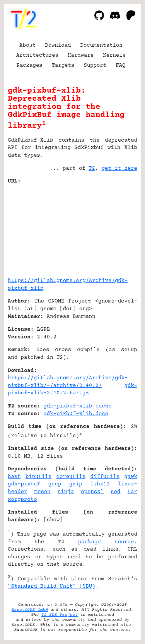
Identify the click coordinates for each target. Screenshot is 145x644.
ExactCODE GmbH (30, 610)
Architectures (37, 56)
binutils (38, 477)
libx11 (100, 484)
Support (95, 66)
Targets (63, 66)
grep (55, 484)
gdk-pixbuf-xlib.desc (76, 414)
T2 (92, 169)
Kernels (114, 56)
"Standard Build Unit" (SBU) (52, 587)
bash (14, 477)
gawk (131, 477)
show (53, 520)
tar (132, 492)
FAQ (120, 66)
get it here (119, 169)
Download (58, 46)
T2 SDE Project (60, 615)
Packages (30, 66)
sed (115, 492)
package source (106, 542)
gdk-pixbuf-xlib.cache (77, 406)
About (27, 46)
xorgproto (22, 500)
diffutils (105, 477)
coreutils (71, 477)
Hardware (81, 56)
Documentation (101, 46)
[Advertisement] (114, 228)
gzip (76, 484)
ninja (66, 492)
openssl (92, 492)
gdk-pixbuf (24, 484)
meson (43, 492)
